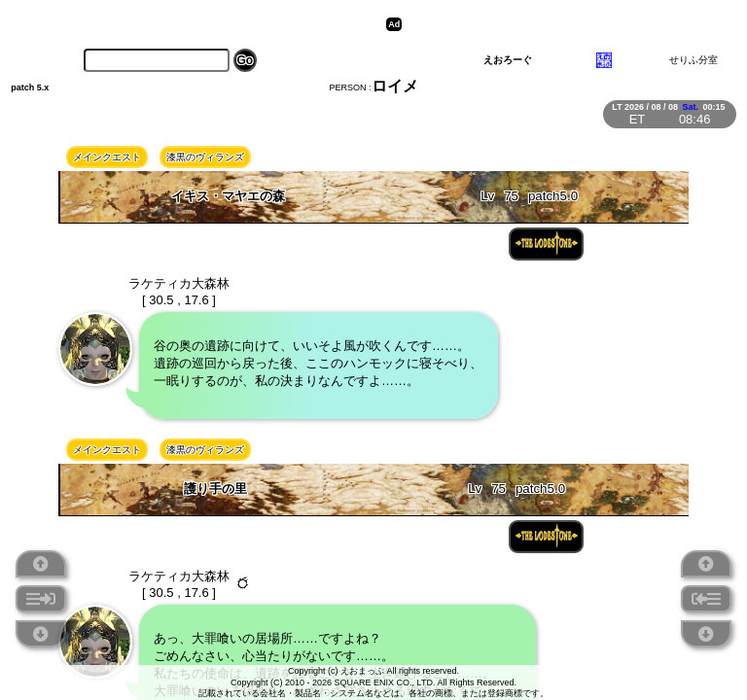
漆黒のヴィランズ (205, 157)
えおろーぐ (508, 60)
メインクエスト (107, 157)
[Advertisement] (557, 24)
